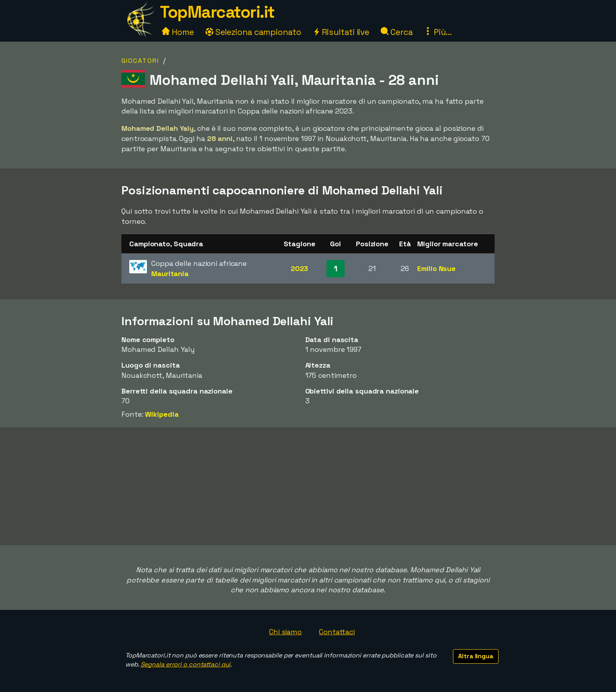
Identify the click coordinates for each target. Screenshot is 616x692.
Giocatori (140, 61)
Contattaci (337, 632)
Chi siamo (285, 632)
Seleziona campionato (253, 32)
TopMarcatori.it (217, 12)
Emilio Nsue (436, 268)
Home (178, 32)
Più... (438, 32)
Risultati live (341, 32)
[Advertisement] (308, 486)
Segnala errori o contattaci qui (186, 664)
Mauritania (170, 274)
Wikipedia (162, 414)
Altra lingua (476, 656)
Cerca (397, 32)
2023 (300, 268)
